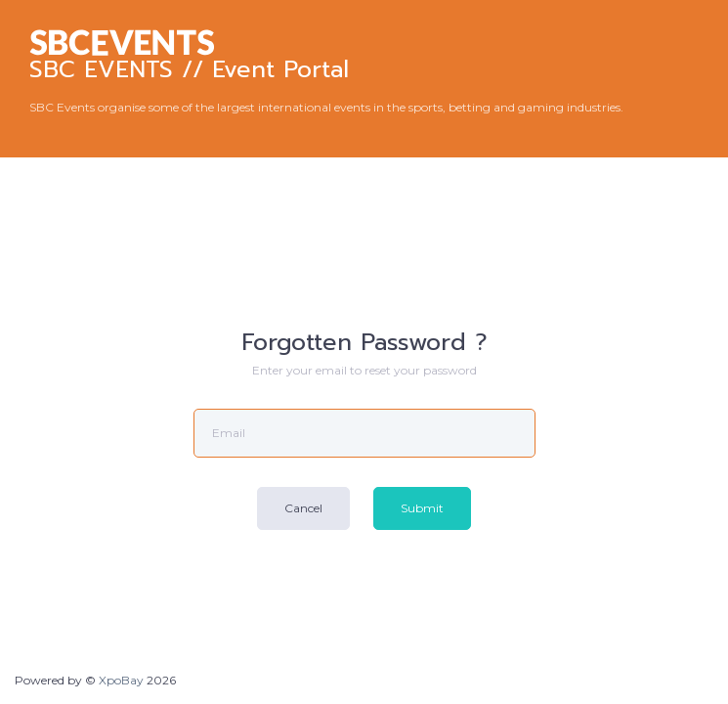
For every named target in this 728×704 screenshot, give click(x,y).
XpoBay (121, 680)
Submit (422, 508)
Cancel (303, 508)
